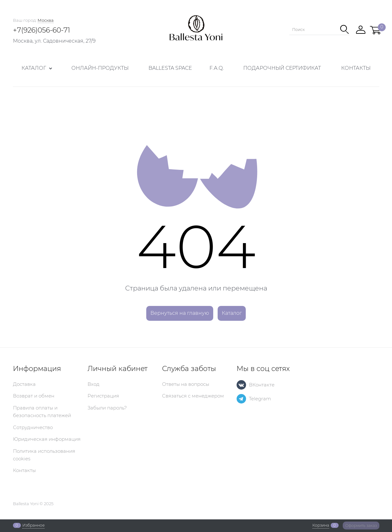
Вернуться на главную (180, 313)
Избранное (33, 525)
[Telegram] (241, 399)
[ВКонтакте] (241, 385)
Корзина (321, 525)
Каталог (232, 313)
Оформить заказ (361, 526)
